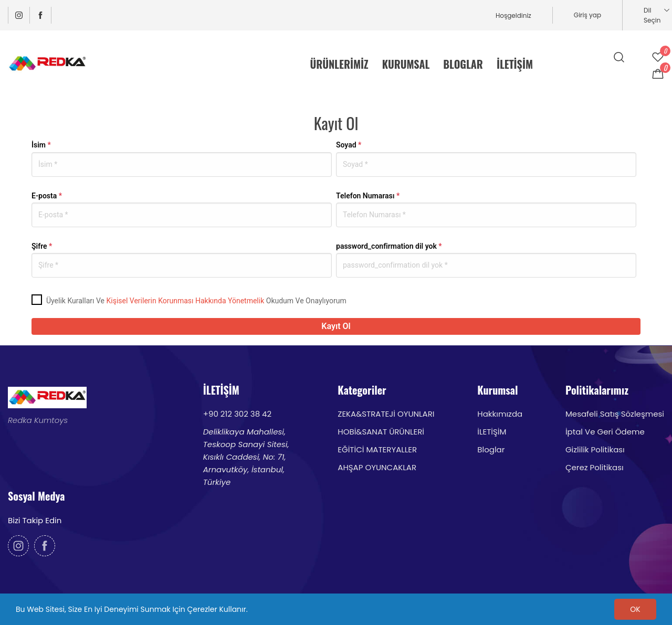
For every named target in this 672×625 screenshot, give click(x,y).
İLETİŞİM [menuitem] (515, 64)
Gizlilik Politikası (595, 449)
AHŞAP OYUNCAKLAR (377, 467)
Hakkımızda (500, 414)
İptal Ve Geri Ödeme (605, 432)
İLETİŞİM (492, 432)
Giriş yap (587, 15)
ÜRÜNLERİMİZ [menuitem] (339, 64)
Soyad (349, 145)
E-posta (47, 196)
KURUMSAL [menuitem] (406, 64)
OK (635, 609)
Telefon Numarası (368, 196)
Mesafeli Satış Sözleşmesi (615, 414)
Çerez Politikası (595, 467)
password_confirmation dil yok (389, 246)
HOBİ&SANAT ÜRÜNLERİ (381, 432)
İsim (41, 145)
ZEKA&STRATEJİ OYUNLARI (386, 414)
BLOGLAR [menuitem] (463, 64)
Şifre (42, 246)
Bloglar (491, 449)
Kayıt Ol (336, 326)
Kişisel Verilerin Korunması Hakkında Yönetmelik (185, 301)
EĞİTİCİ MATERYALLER (377, 449)
